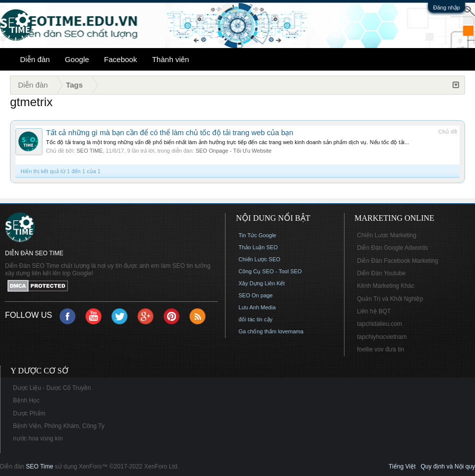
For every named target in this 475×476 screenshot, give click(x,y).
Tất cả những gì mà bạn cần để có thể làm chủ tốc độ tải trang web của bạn (170, 133)
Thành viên (170, 59)
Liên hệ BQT (374, 311)
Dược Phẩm (29, 413)
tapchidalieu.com (379, 324)
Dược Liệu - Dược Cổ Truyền (52, 388)
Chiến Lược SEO (259, 259)
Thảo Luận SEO (258, 247)
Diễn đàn (35, 59)
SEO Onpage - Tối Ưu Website (233, 151)
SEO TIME (89, 151)
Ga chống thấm (257, 331)
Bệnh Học (26, 400)
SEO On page (256, 295)
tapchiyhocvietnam (382, 337)
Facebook (120, 59)
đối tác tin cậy (255, 319)
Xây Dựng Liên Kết (262, 283)
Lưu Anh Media (257, 307)
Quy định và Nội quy (448, 466)
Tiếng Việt (402, 466)
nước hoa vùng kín (38, 438)
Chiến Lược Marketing (387, 235)
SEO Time (40, 466)
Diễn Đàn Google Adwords (392, 248)
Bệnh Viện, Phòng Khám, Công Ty (59, 426)
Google (77, 59)
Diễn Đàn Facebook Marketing (397, 261)
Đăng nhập (446, 8)
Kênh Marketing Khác (386, 286)
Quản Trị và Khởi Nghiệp (390, 299)
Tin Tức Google (257, 235)
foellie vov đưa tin (380, 349)
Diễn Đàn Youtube (381, 273)
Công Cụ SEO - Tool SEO (270, 271)
